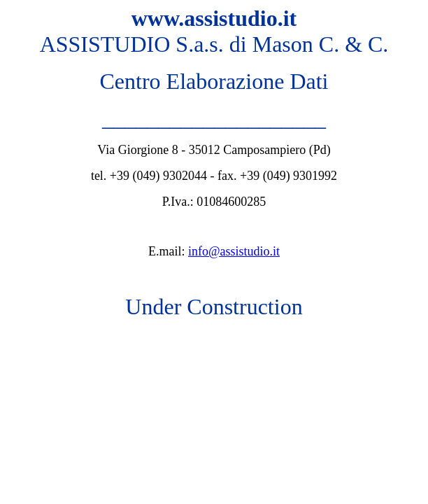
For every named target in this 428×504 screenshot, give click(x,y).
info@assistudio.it (234, 251)
